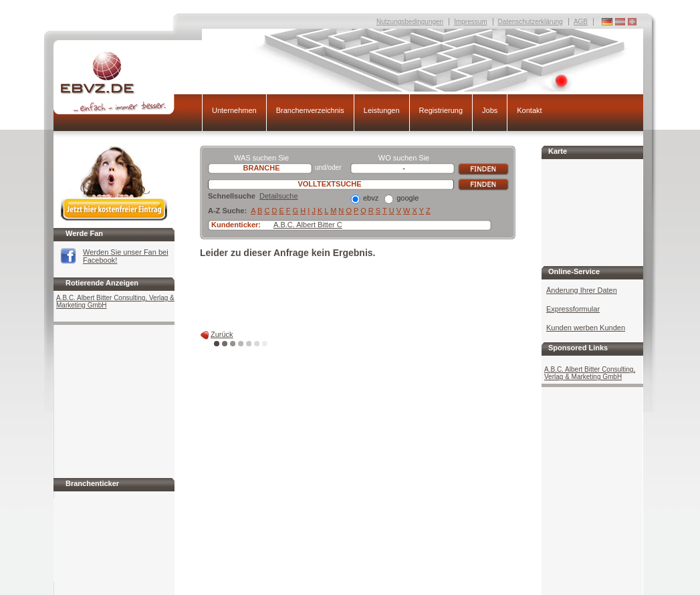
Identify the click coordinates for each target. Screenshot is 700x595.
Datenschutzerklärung (531, 22)
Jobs (490, 110)
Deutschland (632, 22)
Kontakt (529, 110)
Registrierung (441, 110)
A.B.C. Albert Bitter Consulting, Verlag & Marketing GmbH (115, 302)
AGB (581, 22)
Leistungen (382, 110)
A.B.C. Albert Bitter (304, 225)
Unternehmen (234, 110)
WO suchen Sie (404, 158)
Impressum (470, 22)
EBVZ (128, 83)
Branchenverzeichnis (310, 110)
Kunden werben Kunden (586, 328)
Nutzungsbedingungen (410, 22)
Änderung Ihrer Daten (582, 290)
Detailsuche (278, 196)
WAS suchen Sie (261, 158)
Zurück (222, 334)
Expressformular (573, 309)
